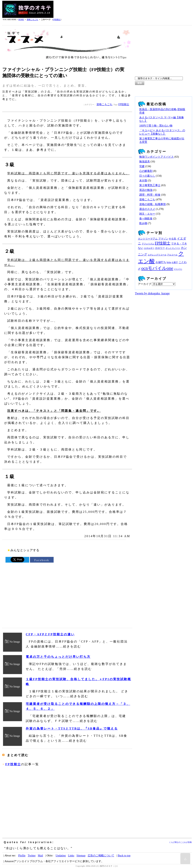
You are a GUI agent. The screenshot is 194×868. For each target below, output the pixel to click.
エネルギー (149, 248)
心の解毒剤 (146, 171)
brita (169, 262)
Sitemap (81, 855)
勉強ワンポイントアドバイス (156, 157)
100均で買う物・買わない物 (156, 126)
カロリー (160, 248)
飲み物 (143, 223)
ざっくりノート (173, 248)
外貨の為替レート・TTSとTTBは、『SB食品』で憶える (72, 728)
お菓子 (175, 262)
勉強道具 (145, 162)
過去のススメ (147, 209)
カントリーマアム (148, 239)
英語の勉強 (146, 190)
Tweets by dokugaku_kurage (152, 293)
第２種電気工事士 (150, 185)
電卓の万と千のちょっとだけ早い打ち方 (58, 657)
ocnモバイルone (157, 268)
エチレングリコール (157, 255)
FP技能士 (57, 19)
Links (71, 855)
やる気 (172, 239)
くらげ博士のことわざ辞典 (180, 842)
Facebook (42, 560)
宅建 (142, 166)
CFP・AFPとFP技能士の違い (50, 634)
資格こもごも (32, 19)
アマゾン (163, 239)
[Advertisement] (123, 9)
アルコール (172, 255)
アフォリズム (148, 244)
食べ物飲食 (146, 219)
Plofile (22, 855)
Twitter (32, 855)
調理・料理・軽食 (150, 195)
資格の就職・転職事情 (153, 204)
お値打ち (161, 262)
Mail (40, 855)
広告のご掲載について (101, 855)
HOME (21, 19)
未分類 (143, 181)
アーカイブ (145, 284)
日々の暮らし (147, 176)
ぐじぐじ (178, 269)
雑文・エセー (147, 214)
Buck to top (124, 855)
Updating (61, 855)
